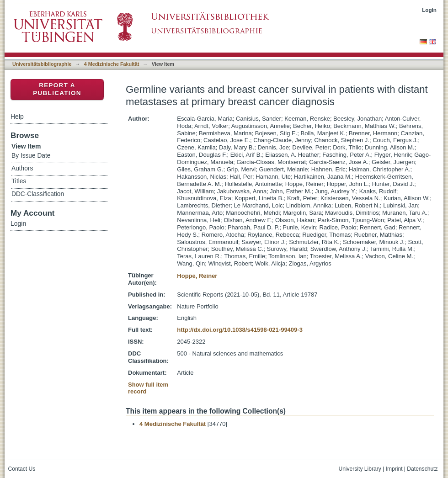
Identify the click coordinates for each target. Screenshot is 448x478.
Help (17, 117)
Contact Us (22, 469)
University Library (360, 469)
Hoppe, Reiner (197, 276)
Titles (19, 181)
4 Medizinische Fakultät (112, 64)
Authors (22, 168)
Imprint (394, 469)
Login (429, 10)
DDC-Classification (38, 194)
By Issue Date (31, 156)
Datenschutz (422, 469)
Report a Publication (57, 89)
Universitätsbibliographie (42, 64)
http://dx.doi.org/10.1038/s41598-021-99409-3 (240, 330)
